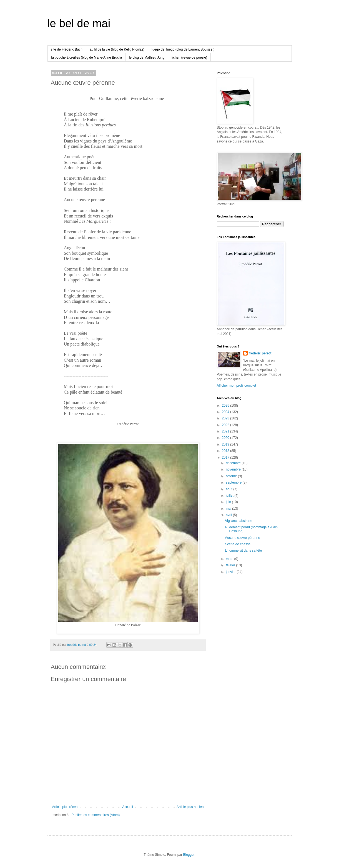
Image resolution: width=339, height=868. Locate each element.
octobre (232, 476)
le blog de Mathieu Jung (147, 57)
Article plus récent (65, 807)
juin (229, 502)
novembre (234, 469)
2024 (226, 412)
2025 (226, 406)
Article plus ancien (190, 807)
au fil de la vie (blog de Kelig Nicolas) (117, 49)
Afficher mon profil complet (237, 386)
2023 (226, 418)
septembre (234, 482)
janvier (231, 572)
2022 (226, 425)
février (231, 565)
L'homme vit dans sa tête (243, 551)
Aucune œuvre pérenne (242, 538)
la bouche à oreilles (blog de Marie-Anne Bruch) (87, 57)
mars (230, 559)
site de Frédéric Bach (67, 49)
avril (229, 515)
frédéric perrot (260, 353)
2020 (226, 438)
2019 (226, 444)
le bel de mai (79, 23)
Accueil (128, 807)
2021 (226, 431)
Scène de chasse (238, 544)
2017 (226, 457)
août (229, 489)
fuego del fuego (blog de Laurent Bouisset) (183, 49)
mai (229, 509)
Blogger (189, 855)
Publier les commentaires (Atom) (96, 815)
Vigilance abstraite (238, 521)
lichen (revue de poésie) (189, 57)
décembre (234, 463)
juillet (230, 496)
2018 (226, 451)
